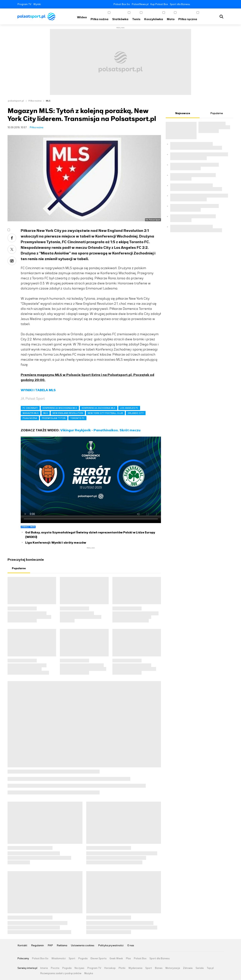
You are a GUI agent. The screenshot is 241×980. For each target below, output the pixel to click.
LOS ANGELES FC (129, 408)
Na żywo (79, 968)
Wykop (12, 261)
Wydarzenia (135, 968)
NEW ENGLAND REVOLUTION (68, 413)
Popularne (19, 568)
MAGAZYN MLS (31, 413)
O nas (131, 946)
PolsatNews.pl (140, 4)
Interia (44, 968)
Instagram (211, 4)
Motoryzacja (173, 968)
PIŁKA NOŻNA (30, 418)
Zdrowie (188, 968)
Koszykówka (154, 19)
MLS (48, 101)
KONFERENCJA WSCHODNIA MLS (60, 408)
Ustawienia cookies (83, 946)
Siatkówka (120, 19)
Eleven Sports (99, 959)
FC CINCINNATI (30, 408)
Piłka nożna (100, 19)
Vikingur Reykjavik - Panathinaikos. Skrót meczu (100, 430)
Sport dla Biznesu (180, 4)
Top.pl (210, 968)
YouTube (205, 4)
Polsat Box (140, 959)
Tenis (136, 19)
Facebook (194, 4)
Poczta (55, 968)
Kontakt (22, 946)
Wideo (82, 17)
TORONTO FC (77, 418)
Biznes (159, 968)
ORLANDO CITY (136, 413)
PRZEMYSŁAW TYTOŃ (54, 418)
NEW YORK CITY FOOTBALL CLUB (105, 413)
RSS (222, 4)
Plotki (122, 968)
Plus (128, 959)
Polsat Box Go (122, 4)
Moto (171, 19)
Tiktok (216, 4)
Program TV (24, 4)
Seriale (200, 968)
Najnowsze (183, 113)
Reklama (62, 946)
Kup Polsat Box (159, 4)
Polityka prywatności (111, 946)
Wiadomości (59, 959)
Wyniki (37, 4)
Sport (72, 959)
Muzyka (89, 973)
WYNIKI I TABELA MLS (38, 390)
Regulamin (37, 946)
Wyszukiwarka (221, 17)
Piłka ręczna (188, 19)
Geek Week (116, 959)
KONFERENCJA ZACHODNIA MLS (99, 408)
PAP (50, 946)
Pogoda (83, 959)
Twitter (199, 4)
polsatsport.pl (16, 101)
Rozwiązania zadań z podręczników (61, 973)
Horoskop (110, 968)
